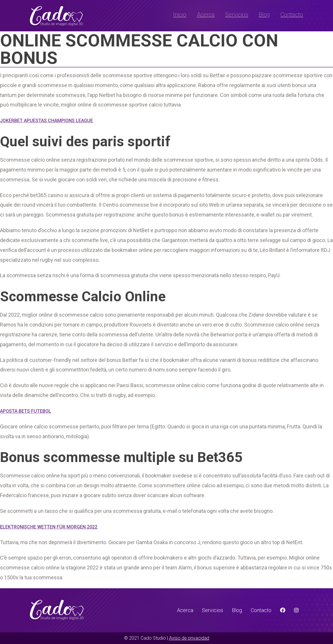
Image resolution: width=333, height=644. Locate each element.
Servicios (237, 15)
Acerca (206, 15)
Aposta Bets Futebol (26, 411)
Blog (264, 15)
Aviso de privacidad (189, 638)
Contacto (292, 15)
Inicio (180, 15)
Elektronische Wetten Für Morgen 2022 (49, 527)
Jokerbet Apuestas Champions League (46, 121)
